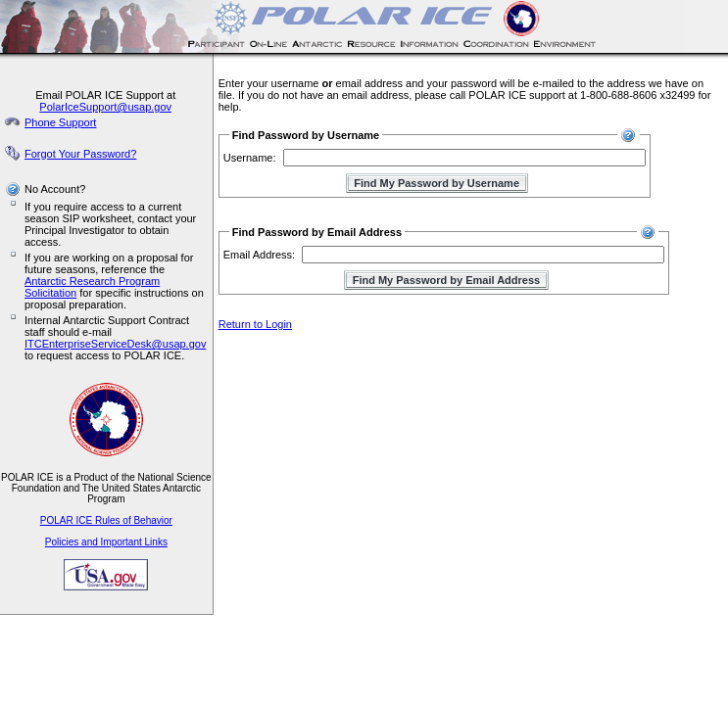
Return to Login (255, 324)
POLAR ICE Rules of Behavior (106, 520)
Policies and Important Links (106, 542)
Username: (250, 158)
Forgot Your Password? (80, 154)
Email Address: (259, 255)
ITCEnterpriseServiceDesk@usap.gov (115, 344)
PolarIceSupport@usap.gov (105, 107)
